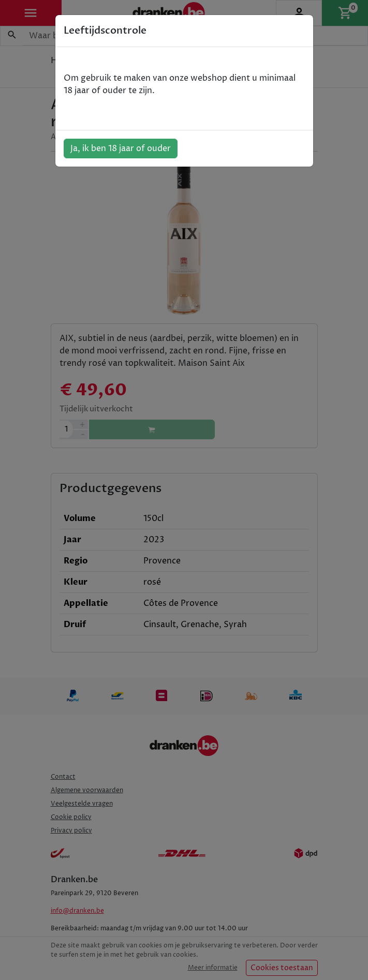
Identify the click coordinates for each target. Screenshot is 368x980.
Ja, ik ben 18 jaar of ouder (121, 149)
